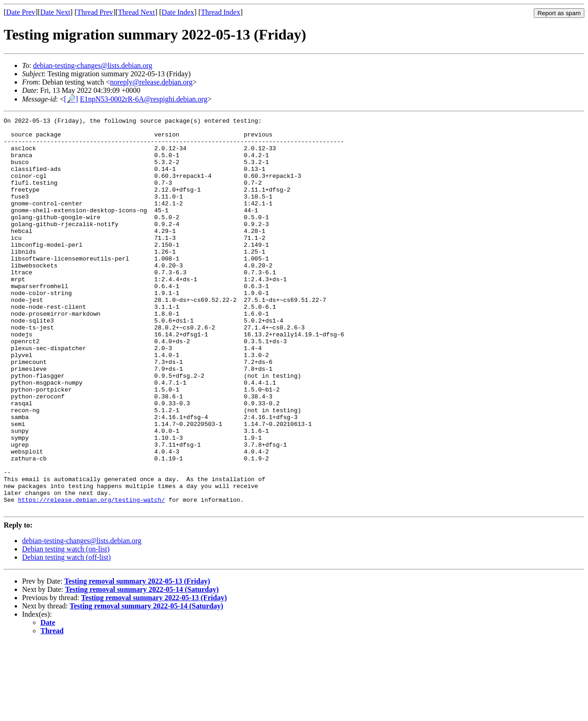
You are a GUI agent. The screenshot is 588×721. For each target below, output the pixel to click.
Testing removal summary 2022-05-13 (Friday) (137, 660)
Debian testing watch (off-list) (66, 636)
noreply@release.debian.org (152, 82)
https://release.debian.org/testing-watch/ (91, 577)
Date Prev (21, 12)
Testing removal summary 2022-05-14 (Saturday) (142, 668)
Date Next (55, 12)
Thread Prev (95, 12)
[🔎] (71, 99)
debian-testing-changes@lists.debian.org (93, 65)
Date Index (178, 12)
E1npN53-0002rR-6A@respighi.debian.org (144, 99)
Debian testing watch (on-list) (66, 627)
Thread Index (220, 12)
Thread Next (136, 12)
